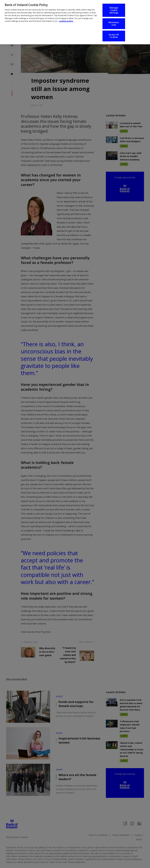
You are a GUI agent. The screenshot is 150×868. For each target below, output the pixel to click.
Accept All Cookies (114, 33)
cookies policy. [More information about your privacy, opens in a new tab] (66, 18)
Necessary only (114, 21)
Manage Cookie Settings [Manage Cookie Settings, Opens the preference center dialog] (114, 7)
